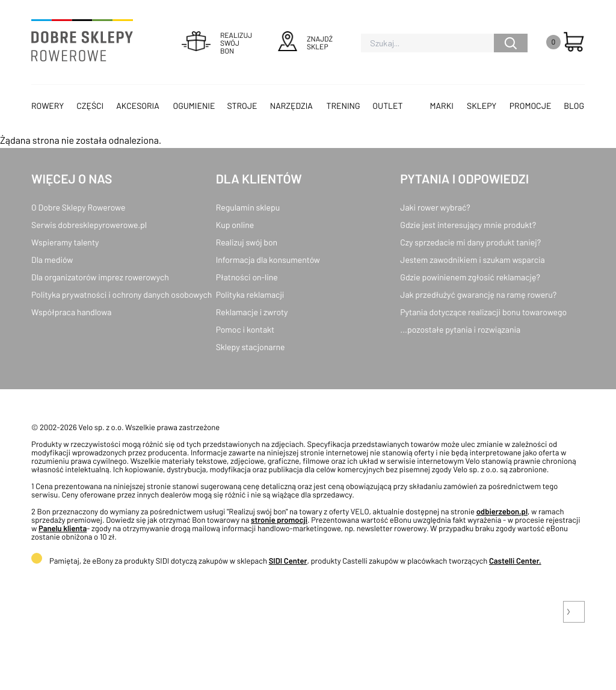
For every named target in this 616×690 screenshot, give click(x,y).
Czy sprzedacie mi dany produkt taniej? (470, 242)
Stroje (242, 106)
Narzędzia (291, 106)
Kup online (235, 225)
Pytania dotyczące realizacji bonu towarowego (483, 312)
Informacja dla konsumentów (268, 260)
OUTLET (387, 106)
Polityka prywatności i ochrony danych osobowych (122, 294)
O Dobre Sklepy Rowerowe (78, 207)
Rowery (48, 106)
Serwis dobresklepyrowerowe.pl (89, 225)
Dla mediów (52, 260)
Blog (574, 106)
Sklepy (482, 106)
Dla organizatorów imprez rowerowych (100, 277)
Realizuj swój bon (247, 242)
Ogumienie (194, 106)
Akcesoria (137, 106)
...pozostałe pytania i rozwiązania (460, 329)
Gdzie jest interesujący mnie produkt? (468, 225)
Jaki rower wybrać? (435, 207)
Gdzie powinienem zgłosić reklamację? (470, 277)
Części (90, 106)
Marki (442, 106)
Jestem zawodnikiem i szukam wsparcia (472, 260)
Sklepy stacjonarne (251, 347)
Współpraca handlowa (71, 312)
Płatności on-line (247, 277)
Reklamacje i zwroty (252, 312)
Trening (343, 106)
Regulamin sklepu (248, 207)
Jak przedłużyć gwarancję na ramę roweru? (478, 294)
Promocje (531, 106)
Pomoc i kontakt (245, 329)
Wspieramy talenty (65, 242)
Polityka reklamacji (250, 294)
